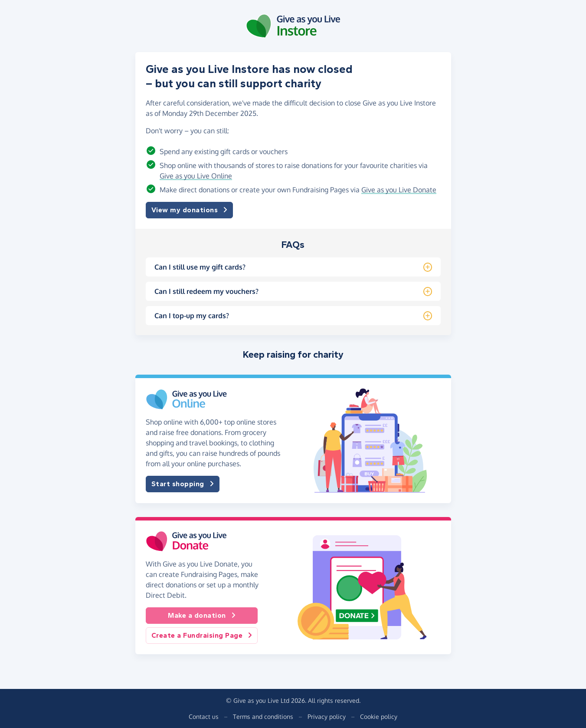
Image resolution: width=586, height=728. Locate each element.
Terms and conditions (263, 716)
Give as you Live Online (196, 176)
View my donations (190, 210)
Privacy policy (327, 716)
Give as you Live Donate (399, 190)
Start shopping (183, 484)
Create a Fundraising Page (202, 636)
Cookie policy (379, 716)
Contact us (204, 716)
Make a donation (202, 616)
